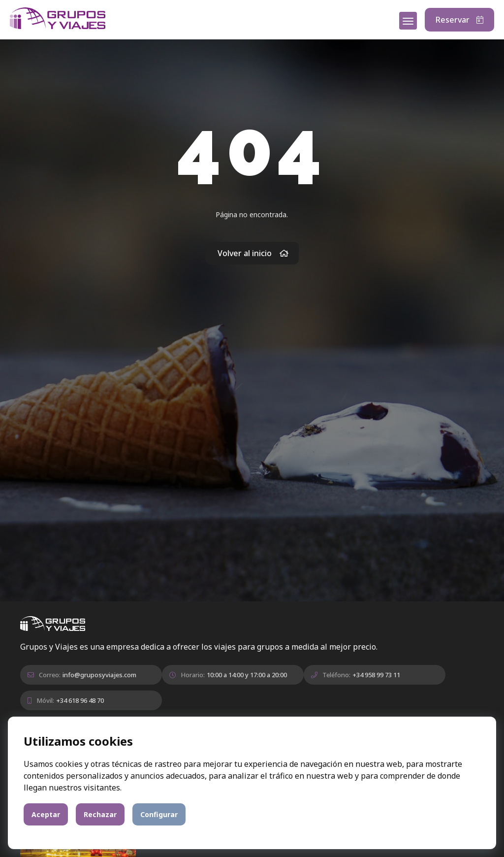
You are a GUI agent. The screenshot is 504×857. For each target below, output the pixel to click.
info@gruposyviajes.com (99, 675)
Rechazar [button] (100, 814)
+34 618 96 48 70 (80, 700)
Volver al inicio (253, 253)
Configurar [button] (159, 814)
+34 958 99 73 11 (376, 675)
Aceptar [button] (46, 814)
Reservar (459, 20)
